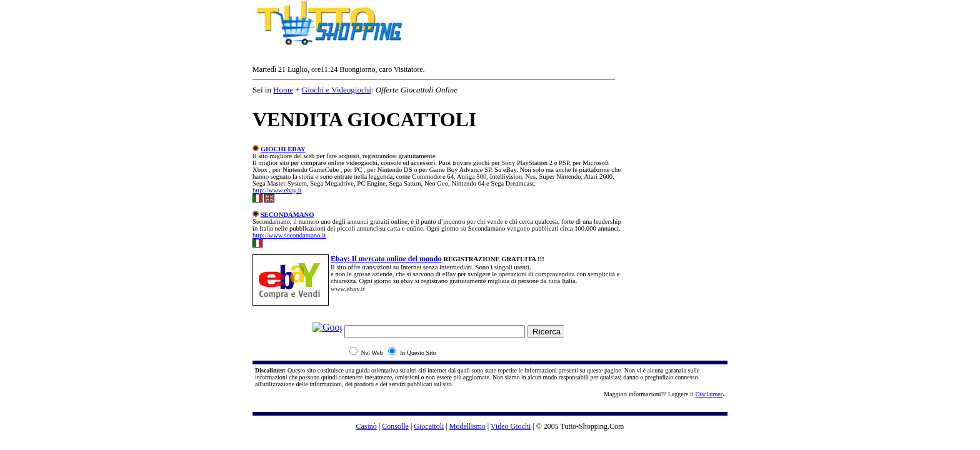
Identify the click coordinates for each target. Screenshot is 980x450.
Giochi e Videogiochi (337, 90)
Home (283, 90)
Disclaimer (709, 394)
